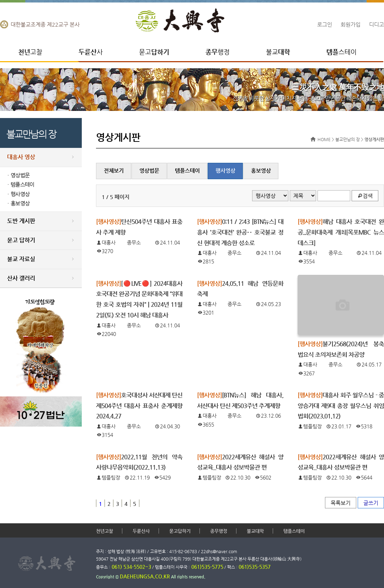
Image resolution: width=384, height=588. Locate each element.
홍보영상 (20, 203)
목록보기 (341, 503)
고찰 (30, 52)
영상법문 (20, 175)
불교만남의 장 (348, 139)
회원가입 (351, 24)
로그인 (325, 24)
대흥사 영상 (21, 157)
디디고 (377, 24)
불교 (278, 52)
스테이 (342, 52)
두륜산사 (141, 531)
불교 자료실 (21, 259)
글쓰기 (371, 503)
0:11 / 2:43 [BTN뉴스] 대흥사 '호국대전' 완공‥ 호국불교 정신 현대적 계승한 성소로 (240, 232)
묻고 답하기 (21, 240)
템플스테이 (22, 185)
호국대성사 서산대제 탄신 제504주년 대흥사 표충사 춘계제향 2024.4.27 (139, 406)
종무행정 (219, 531)
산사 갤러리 (21, 278)
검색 (368, 196)
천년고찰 (105, 531)
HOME (324, 139)
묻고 (154, 52)
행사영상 (20, 194)
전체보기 (114, 171)
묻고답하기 (180, 531)
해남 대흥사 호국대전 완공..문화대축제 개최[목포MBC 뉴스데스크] (341, 232)
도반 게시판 (21, 221)
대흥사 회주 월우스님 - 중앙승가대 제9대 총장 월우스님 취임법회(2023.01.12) (341, 406)
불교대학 (255, 531)
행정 (218, 52)
